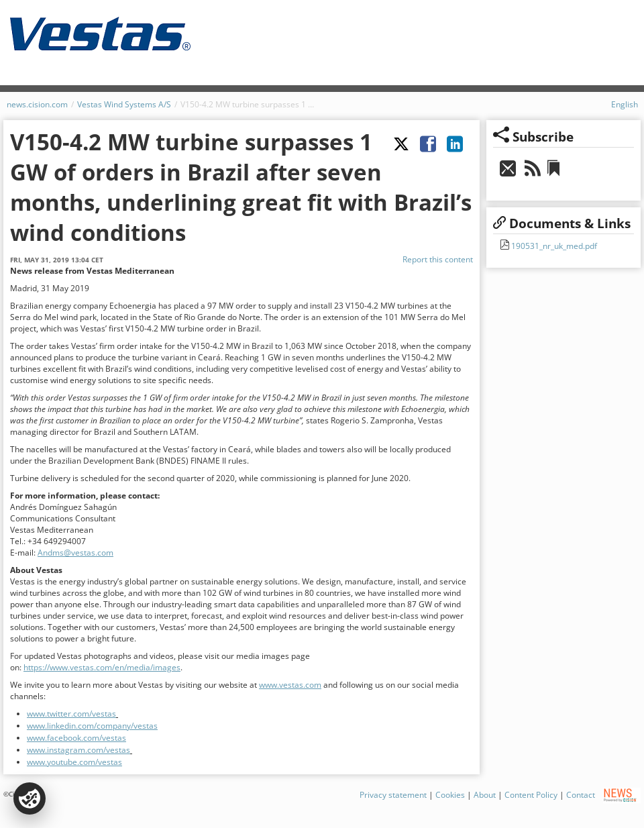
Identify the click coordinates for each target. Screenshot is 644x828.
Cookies (450, 795)
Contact (581, 795)
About (485, 795)
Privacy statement (393, 795)
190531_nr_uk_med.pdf (553, 246)
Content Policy (531, 795)
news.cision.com (37, 104)
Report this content (438, 259)
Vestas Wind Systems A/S (124, 104)
